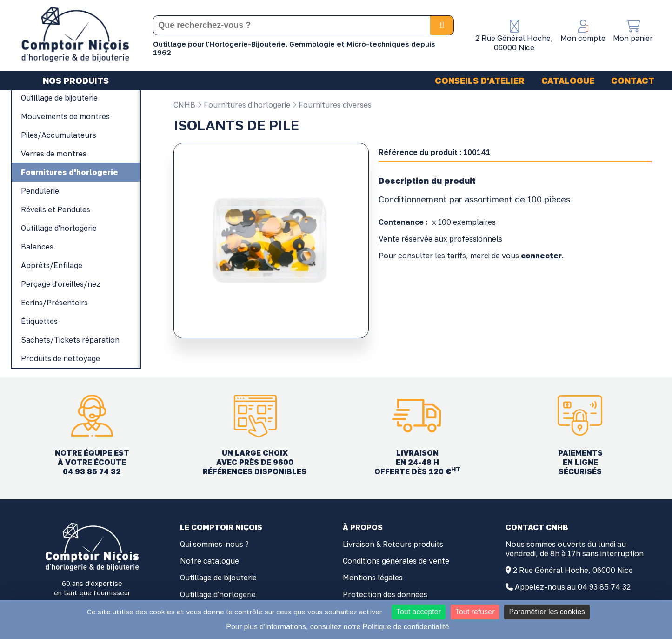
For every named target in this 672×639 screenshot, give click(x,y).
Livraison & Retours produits (393, 544)
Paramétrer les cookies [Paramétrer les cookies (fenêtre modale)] (547, 612)
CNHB (184, 105)
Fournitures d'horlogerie (244, 105)
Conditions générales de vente (396, 561)
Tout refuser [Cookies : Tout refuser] (475, 612)
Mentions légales (373, 578)
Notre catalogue (210, 561)
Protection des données (385, 594)
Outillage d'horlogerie (218, 594)
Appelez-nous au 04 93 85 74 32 (573, 587)
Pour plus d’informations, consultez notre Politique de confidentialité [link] (337, 627)
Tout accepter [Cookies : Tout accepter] (419, 612)
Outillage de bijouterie (218, 578)
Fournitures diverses (332, 105)
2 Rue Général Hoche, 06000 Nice (573, 570)
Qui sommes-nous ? (214, 544)
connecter (541, 256)
